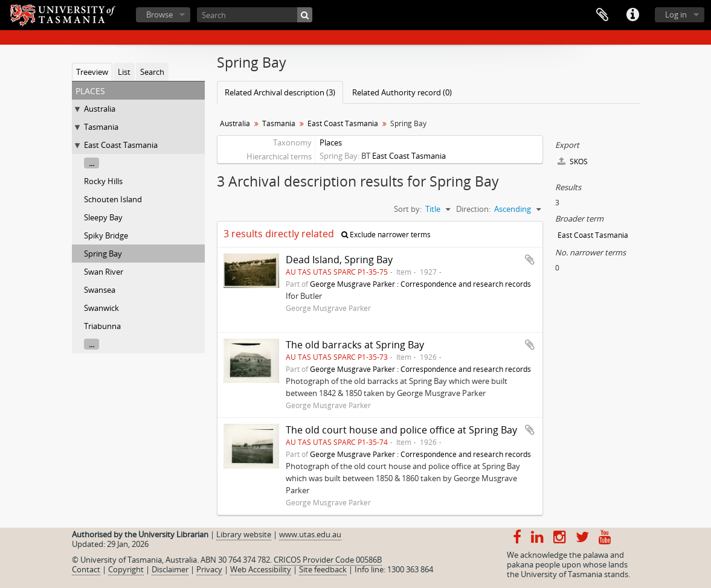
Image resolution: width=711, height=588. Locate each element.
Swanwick (101, 308)
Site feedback (323, 569)
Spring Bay (103, 254)
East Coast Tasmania (121, 145)
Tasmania (101, 127)
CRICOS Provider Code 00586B (328, 560)
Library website (244, 534)
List (124, 72)
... (92, 163)
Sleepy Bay (103, 217)
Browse (159, 14)
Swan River (104, 272)
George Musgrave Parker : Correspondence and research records (420, 284)
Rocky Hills (103, 181)
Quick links (632, 15)
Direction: (473, 209)
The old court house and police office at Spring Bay (401, 430)
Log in (676, 14)
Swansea (100, 290)
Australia (100, 109)
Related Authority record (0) (402, 92)
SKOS (573, 161)
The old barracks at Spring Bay (355, 345)
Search (152, 72)
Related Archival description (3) (280, 92)
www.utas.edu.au (310, 534)
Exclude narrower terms (386, 235)
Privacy (209, 569)
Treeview (92, 72)
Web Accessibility (261, 569)
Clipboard (602, 15)
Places (331, 142)
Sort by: (408, 209)
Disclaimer (170, 569)
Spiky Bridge (106, 235)
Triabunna (102, 326)
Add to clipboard (530, 260)
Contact (86, 569)
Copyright (126, 569)
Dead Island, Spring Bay (339, 260)
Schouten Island (113, 199)
